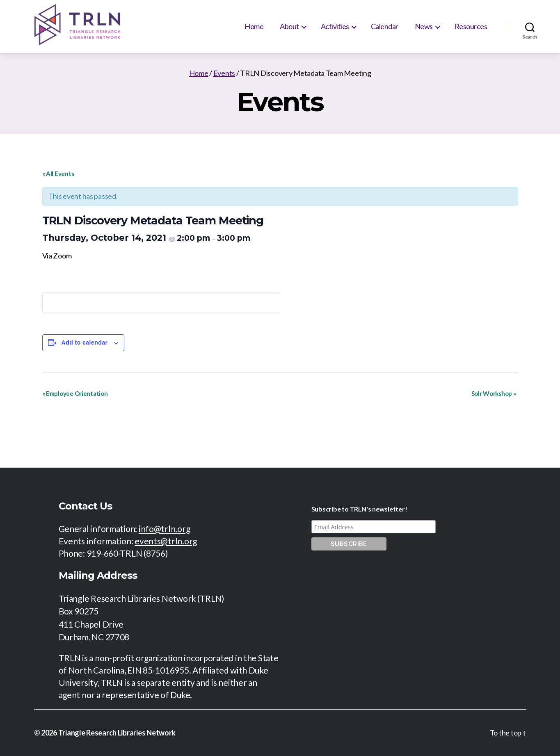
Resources (471, 26)
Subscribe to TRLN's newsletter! (359, 509)
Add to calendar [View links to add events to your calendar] (85, 343)
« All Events (58, 174)
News (424, 26)
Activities (335, 26)
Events (224, 73)
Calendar (385, 26)
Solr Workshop (494, 393)
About (289, 26)
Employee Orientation (75, 393)
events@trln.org (166, 541)
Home (254, 26)
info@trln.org (165, 529)
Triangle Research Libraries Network (117, 733)
